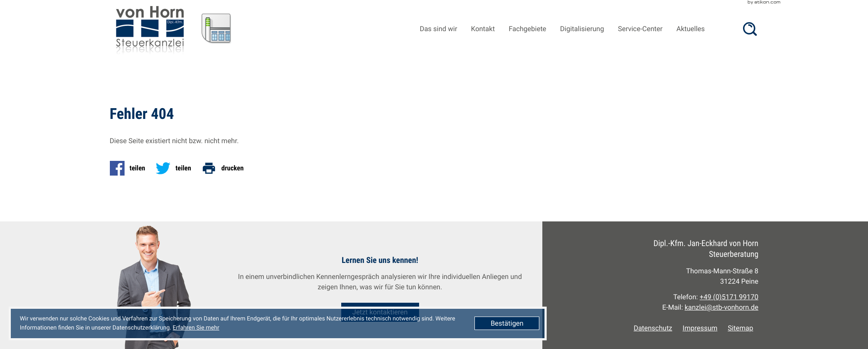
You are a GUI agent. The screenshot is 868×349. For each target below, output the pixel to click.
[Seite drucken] (225, 168)
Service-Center (640, 29)
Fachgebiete (527, 29)
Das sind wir (438, 29)
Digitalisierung (582, 29)
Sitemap (741, 328)
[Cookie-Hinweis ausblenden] (507, 323)
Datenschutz (653, 328)
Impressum (700, 328)
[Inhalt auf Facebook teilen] (130, 168)
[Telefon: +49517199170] (729, 297)
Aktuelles (691, 29)
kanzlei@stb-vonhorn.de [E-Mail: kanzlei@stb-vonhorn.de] (722, 307)
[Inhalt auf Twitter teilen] (176, 168)
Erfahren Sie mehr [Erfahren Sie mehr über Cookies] (196, 328)
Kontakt (483, 29)
